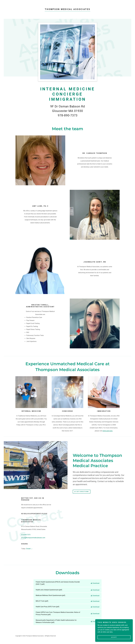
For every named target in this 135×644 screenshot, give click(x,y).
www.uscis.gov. (108, 431)
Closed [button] (28, 549)
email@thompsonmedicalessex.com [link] (33, 538)
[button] (31, 549)
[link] (67, 9)
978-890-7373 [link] (26, 535)
